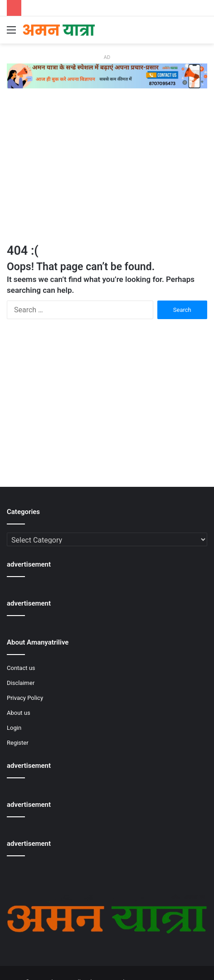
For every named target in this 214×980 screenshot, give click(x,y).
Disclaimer (21, 683)
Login (14, 728)
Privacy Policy (25, 698)
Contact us (21, 668)
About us (19, 713)
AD (107, 57)
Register (18, 743)
